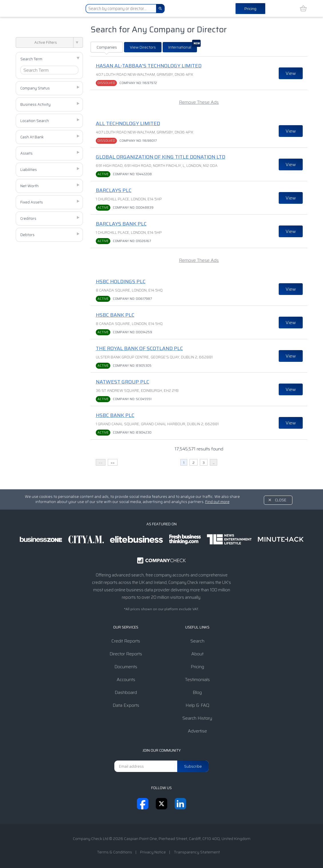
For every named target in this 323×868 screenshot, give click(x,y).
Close (281, 500)
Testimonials (197, 680)
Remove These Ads (199, 102)
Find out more (217, 502)
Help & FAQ (197, 705)
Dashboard (126, 692)
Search (197, 641)
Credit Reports (126, 641)
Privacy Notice (153, 852)
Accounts (126, 680)
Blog (197, 692)
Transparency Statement (197, 852)
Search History (197, 718)
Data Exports (126, 705)
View (291, 73)
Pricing (250, 9)
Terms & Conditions (114, 852)
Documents (126, 667)
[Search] (160, 9)
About (197, 654)
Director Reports (126, 654)
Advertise (197, 731)
